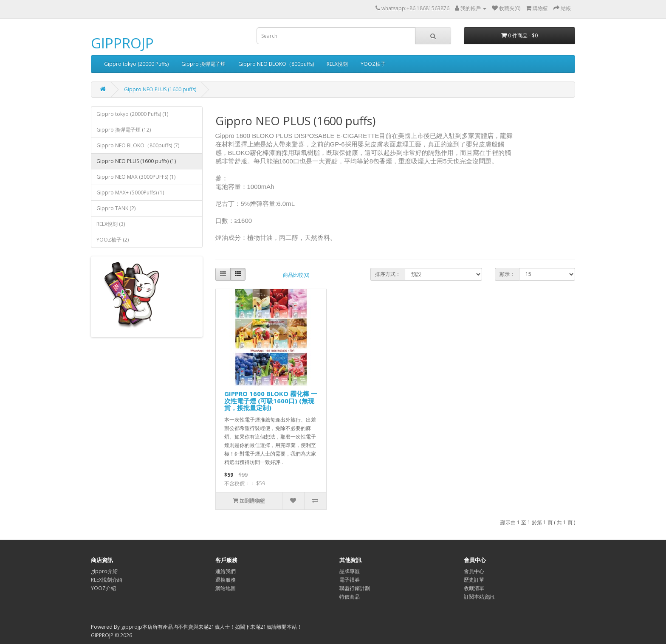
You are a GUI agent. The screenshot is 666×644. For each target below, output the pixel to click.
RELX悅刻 (337, 64)
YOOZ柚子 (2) (113, 240)
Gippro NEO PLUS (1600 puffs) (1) (136, 161)
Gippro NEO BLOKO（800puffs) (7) (138, 145)
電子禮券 (350, 580)
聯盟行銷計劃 (355, 588)
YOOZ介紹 (103, 588)
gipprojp (132, 627)
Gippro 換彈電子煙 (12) (124, 130)
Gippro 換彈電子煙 (203, 64)
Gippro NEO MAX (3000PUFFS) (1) (136, 177)
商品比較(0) (296, 275)
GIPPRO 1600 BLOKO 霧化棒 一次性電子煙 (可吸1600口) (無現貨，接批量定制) (271, 401)
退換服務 (226, 580)
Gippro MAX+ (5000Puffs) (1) (130, 193)
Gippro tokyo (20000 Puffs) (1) (132, 114)
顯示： (507, 274)
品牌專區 (350, 571)
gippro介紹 (104, 571)
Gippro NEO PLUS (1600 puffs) (160, 89)
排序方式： (388, 274)
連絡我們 (226, 571)
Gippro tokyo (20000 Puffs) (136, 64)
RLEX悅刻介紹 (107, 580)
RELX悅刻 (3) (111, 224)
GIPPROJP (122, 43)
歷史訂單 (474, 580)
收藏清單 (474, 588)
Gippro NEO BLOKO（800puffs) (276, 64)
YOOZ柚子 (373, 64)
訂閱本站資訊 (479, 597)
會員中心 (474, 571)
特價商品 (350, 597)
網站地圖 (226, 588)
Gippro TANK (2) (116, 208)
